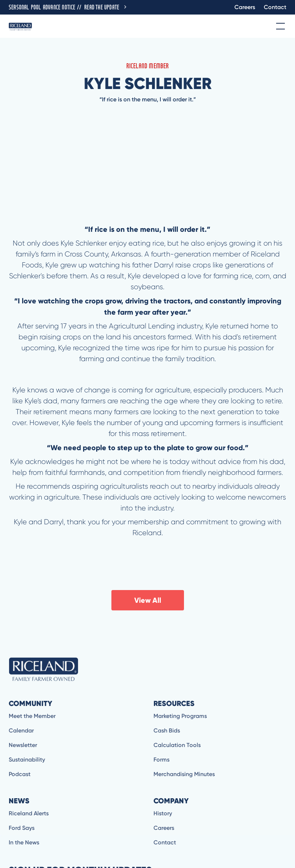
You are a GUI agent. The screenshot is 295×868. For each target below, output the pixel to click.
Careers (245, 7)
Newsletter (23, 745)
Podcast (20, 774)
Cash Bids (167, 730)
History (163, 813)
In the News (24, 842)
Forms (161, 760)
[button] (279, 26)
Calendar (21, 730)
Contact (275, 7)
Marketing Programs (180, 716)
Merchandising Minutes (184, 774)
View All (148, 600)
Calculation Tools (177, 745)
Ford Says (22, 828)
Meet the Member (32, 716)
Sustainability (27, 760)
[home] (20, 26)
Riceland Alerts (29, 813)
